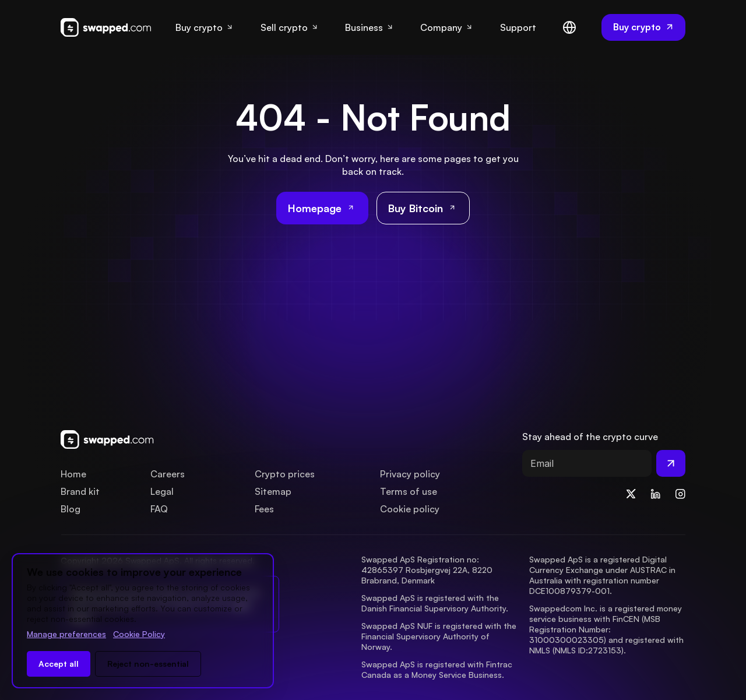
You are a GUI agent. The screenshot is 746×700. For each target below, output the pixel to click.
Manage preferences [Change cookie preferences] (66, 634)
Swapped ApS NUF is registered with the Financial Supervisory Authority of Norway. (440, 636)
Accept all (59, 664)
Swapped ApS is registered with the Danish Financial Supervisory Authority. (435, 603)
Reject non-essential (148, 664)
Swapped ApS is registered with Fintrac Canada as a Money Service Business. (438, 669)
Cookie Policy (139, 634)
